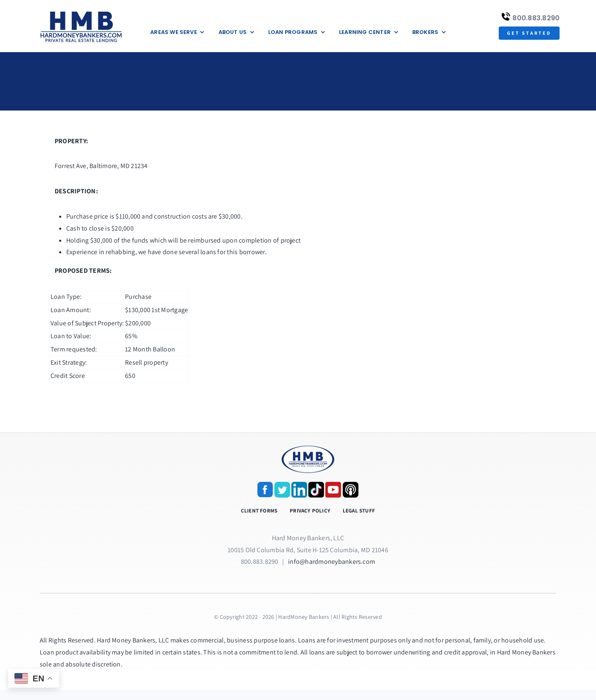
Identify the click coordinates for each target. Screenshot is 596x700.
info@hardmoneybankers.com (332, 562)
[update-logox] (81, 11)
